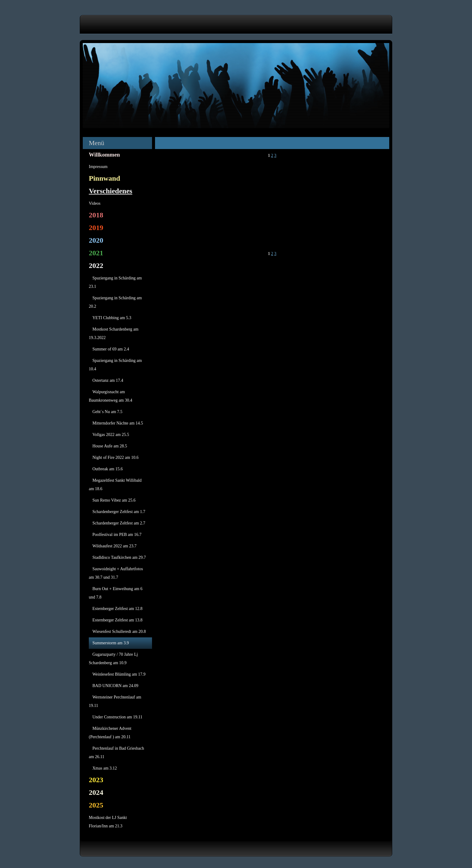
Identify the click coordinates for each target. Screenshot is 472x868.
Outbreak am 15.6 (108, 469)
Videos (95, 203)
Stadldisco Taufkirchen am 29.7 (119, 557)
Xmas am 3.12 (105, 768)
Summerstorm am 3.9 (111, 643)
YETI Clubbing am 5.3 (112, 318)
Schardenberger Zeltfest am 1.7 (119, 512)
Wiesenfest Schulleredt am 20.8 (119, 632)
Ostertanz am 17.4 (108, 380)
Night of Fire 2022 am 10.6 (115, 457)
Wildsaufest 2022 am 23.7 (114, 546)
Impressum (98, 167)
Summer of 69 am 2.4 (111, 349)
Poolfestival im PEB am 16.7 (117, 535)
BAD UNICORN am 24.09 (115, 686)
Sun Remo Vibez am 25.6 (114, 500)
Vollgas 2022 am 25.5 (111, 435)
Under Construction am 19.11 (117, 717)
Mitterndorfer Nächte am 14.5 (118, 423)
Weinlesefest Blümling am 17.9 (119, 674)
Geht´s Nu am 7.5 (107, 412)
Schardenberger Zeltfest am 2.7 (119, 523)
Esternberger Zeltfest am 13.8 (117, 620)
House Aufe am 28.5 (110, 446)
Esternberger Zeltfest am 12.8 (117, 609)
